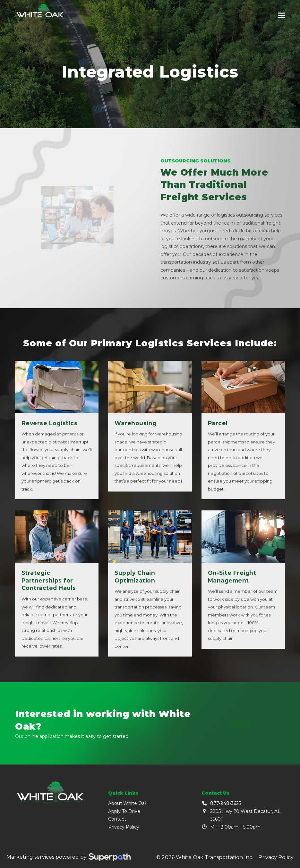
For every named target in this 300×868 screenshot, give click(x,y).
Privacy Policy (124, 827)
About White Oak (128, 803)
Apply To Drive (124, 811)
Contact (117, 819)
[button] (281, 16)
